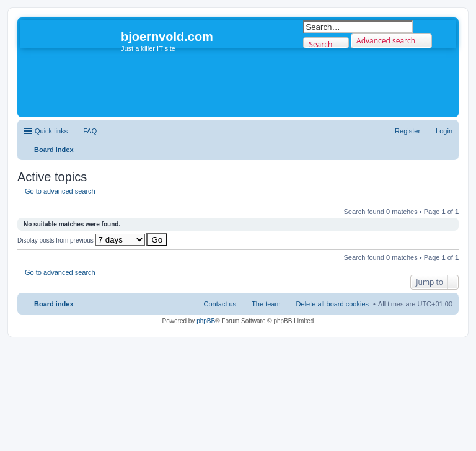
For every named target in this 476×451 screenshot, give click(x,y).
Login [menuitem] (444, 131)
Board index (54, 304)
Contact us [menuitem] (220, 304)
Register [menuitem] (408, 131)
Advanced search (386, 41)
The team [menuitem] (266, 304)
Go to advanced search (60, 191)
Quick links (51, 131)
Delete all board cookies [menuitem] (333, 304)
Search (320, 44)
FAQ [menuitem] (90, 131)
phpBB (206, 321)
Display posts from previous (81, 240)
